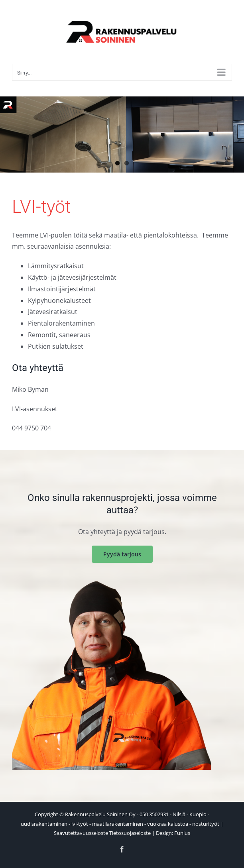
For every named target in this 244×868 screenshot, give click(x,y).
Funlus (182, 833)
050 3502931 (154, 814)
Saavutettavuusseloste (81, 833)
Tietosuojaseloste (130, 833)
